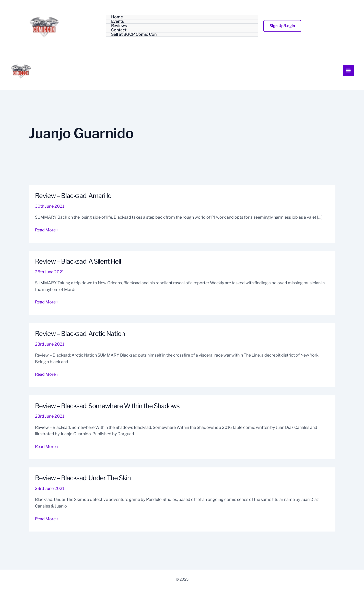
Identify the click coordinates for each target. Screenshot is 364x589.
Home (117, 17)
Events (118, 22)
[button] (282, 26)
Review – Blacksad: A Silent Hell (80, 275)
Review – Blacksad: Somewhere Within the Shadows (110, 419)
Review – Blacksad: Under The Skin (85, 491)
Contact (119, 30)
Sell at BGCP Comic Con (134, 35)
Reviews (119, 26)
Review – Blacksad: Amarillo (74, 209)
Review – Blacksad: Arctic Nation (81, 347)
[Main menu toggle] (348, 77)
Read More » (47, 243)
